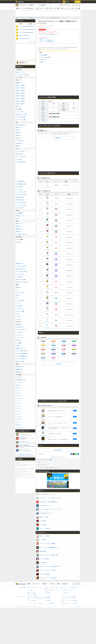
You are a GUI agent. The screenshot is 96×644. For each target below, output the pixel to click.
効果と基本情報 (44, 55)
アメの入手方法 (19, 159)
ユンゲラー (47, 243)
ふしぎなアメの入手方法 (21, 203)
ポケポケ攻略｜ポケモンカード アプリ (68, 590)
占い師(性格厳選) (19, 213)
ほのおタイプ (19, 385)
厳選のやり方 (19, 128)
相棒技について (19, 226)
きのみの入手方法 (20, 187)
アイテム (54, 8)
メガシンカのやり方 (20, 274)
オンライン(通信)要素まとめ (21, 356)
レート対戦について (20, 332)
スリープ (47, 282)
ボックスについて (20, 335)
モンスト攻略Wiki (65, 593)
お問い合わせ (53, 584)
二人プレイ (18, 303)
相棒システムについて (20, 224)
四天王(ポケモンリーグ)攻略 (21, 114)
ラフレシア (47, 232)
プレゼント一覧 (19, 189)
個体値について (19, 133)
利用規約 (29, 584)
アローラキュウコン (47, 326)
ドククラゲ (47, 259)
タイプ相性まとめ (20, 277)
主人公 (17, 298)
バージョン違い (71, 8)
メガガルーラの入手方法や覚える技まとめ (27, 33)
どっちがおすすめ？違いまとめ (25, 39)
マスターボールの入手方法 (21, 205)
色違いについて (19, 138)
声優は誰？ (18, 346)
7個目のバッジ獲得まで (21, 101)
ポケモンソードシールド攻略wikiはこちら (47, 42)
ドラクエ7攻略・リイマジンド (32, 590)
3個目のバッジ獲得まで (21, 91)
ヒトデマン (47, 298)
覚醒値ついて (19, 146)
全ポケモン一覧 (19, 377)
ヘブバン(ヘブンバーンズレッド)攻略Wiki (69, 596)
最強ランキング (19, 8)
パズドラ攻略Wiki (47, 593)
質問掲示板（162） (20, 369)
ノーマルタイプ (19, 382)
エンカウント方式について (21, 330)
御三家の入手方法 (20, 264)
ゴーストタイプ (19, 417)
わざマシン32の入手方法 (46, 57)
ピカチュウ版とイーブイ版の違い (22, 75)
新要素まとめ (19, 287)
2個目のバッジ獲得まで (21, 88)
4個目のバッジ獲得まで (21, 93)
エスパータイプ (19, 409)
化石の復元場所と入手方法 (21, 184)
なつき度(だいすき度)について (22, 234)
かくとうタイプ (19, 398)
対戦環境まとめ (19, 324)
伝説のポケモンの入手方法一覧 (22, 282)
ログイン (78, 2)
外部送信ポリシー (45, 584)
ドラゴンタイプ (19, 420)
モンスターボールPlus (20, 293)
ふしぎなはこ (19, 319)
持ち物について (19, 340)
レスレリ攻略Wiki (47, 596)
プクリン (47, 215)
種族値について (19, 135)
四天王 (47, 8)
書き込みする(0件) (58, 450)
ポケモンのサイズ (20, 309)
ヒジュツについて (20, 338)
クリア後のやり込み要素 (21, 117)
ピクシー (47, 204)
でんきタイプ (19, 393)
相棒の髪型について (20, 229)
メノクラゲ (47, 254)
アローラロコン (47, 185)
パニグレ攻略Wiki (47, 601)
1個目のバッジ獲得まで (21, 85)
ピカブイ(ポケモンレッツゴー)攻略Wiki (45, 460)
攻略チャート (32, 8)
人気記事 (21, 24)
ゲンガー (47, 276)
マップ (66, 8)
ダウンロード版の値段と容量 (22, 353)
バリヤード (47, 309)
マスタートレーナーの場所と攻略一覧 (46, 40)
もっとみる (32, 42)
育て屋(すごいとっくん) (21, 216)
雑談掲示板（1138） (20, 367)
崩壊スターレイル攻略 (31, 593)
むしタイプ (18, 412)
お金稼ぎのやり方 (20, 143)
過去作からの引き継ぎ (20, 361)
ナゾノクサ (47, 220)
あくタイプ (18, 422)
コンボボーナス (19, 317)
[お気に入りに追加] (63, 5)
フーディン (47, 248)
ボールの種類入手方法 (20, 181)
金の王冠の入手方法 (20, 197)
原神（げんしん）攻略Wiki (32, 596)
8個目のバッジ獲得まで (21, 104)
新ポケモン (18, 295)
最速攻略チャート (20, 83)
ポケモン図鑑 (77, 8)
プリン (47, 209)
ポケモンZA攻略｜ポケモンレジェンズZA (34, 588)
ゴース (47, 265)
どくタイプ (18, 401)
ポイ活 (59, 2)
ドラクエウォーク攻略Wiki (32, 594)
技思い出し (18, 218)
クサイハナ (47, 226)
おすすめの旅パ (19, 242)
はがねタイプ (19, 425)
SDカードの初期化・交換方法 (22, 351)
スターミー (47, 304)
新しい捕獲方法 (19, 306)
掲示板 (31, 24)
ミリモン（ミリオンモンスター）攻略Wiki (35, 603)
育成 (51, 8)
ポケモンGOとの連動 (20, 311)
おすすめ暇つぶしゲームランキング (26, 455)
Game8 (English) (65, 584)
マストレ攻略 (26, 8)
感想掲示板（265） (20, 372)
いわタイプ (18, 414)
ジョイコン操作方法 (20, 301)
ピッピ (47, 198)
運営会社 (58, 584)
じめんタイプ (19, 404)
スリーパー (47, 287)
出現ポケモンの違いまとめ (24, 36)
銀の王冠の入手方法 (20, 200)
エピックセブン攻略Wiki (31, 601)
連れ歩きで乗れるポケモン (21, 269)
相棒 (62, 8)
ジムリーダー (42, 8)
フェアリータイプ (43, 465)
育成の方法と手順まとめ (21, 125)
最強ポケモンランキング (44, 39)
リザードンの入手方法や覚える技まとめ (26, 26)
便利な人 (59, 8)
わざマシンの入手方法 (20, 151)
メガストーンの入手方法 (21, 157)
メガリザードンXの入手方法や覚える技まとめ (27, 30)
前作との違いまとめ (20, 327)
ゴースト (47, 270)
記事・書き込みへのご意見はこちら (58, 457)
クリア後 (37, 8)
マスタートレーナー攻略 (21, 120)
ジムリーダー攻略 (20, 112)
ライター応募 (77, 584)
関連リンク (43, 62)
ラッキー (47, 293)
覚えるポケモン (44, 60)
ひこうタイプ (19, 406)
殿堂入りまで (19, 106)
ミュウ (47, 315)
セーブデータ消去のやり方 (21, 359)
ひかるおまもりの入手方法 (21, 195)
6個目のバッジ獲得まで (21, 99)
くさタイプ (18, 390)
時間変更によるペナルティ (21, 348)
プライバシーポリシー (36, 584)
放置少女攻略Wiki (47, 598)
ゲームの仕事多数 (51, 2)
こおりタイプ (19, 396)
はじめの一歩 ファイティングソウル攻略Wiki (69, 603)
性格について (19, 130)
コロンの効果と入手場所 (21, 162)
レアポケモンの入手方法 (21, 266)
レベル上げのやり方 (20, 141)
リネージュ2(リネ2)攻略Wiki (49, 603)
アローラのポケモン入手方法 (22, 272)
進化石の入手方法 (20, 154)
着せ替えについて (20, 232)
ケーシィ (47, 237)
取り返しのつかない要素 (21, 279)
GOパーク (18, 314)
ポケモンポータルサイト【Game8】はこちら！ (48, 35)
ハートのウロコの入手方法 (21, 192)
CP (17, 290)
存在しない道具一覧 (20, 208)
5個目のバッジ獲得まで (21, 96)
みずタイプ (18, 388)
